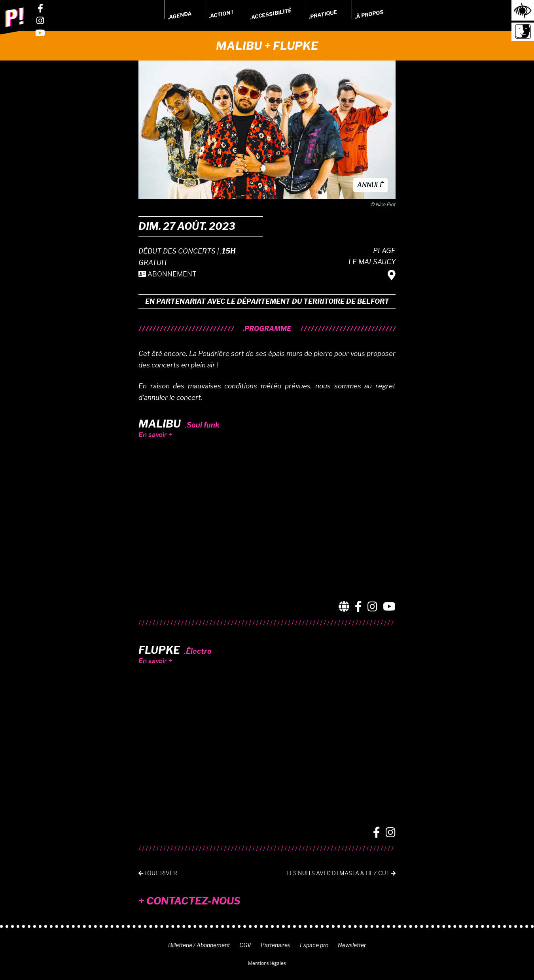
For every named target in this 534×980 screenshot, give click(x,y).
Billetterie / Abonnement (199, 945)
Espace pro (314, 945)
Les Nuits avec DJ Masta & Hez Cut (341, 873)
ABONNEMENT (168, 274)
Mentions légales (267, 963)
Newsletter (352, 945)
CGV (245, 945)
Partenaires (276, 945)
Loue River (158, 873)
